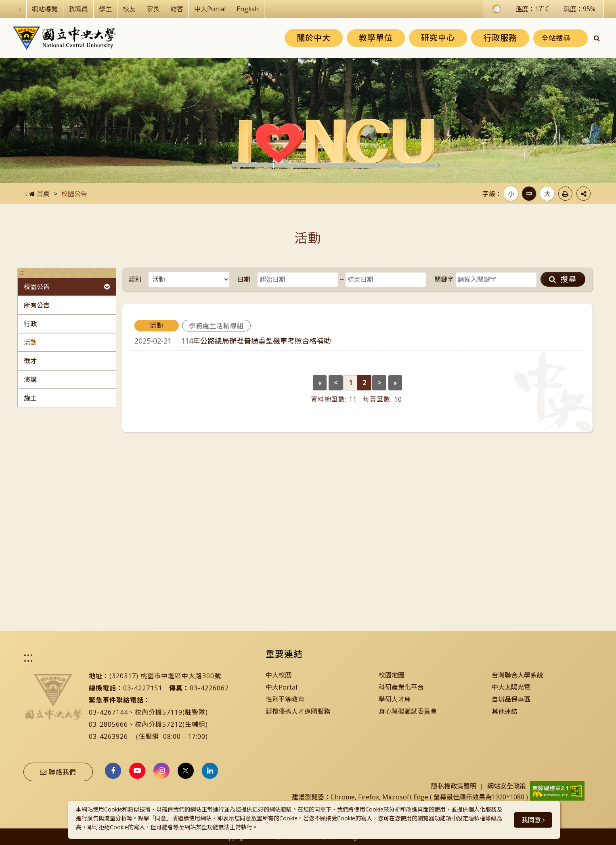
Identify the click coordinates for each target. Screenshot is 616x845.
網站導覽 (45, 9)
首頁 (39, 194)
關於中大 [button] (314, 38)
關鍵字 (444, 279)
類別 (135, 279)
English (248, 9)
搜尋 (563, 279)
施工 (30, 398)
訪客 (177, 9)
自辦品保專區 (511, 699)
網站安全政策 (507, 786)
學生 (105, 9)
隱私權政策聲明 (454, 786)
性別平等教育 (285, 699)
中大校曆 (279, 675)
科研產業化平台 (401, 687)
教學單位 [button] (376, 38)
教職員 (78, 9)
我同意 (533, 820)
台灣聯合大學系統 (518, 675)
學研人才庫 (395, 699)
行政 (30, 324)
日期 (244, 279)
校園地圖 (392, 675)
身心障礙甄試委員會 (408, 711)
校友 (129, 9)
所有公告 (37, 305)
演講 (30, 380)
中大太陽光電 (511, 687)
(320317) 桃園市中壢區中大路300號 (165, 676)
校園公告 (67, 287)
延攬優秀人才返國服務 (298, 711)
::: (19, 9)
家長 (153, 9)
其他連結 (505, 711)
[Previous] (320, 383)
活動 (30, 342)
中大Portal (210, 9)
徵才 (30, 361)
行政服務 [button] (500, 38)
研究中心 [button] (438, 38)
